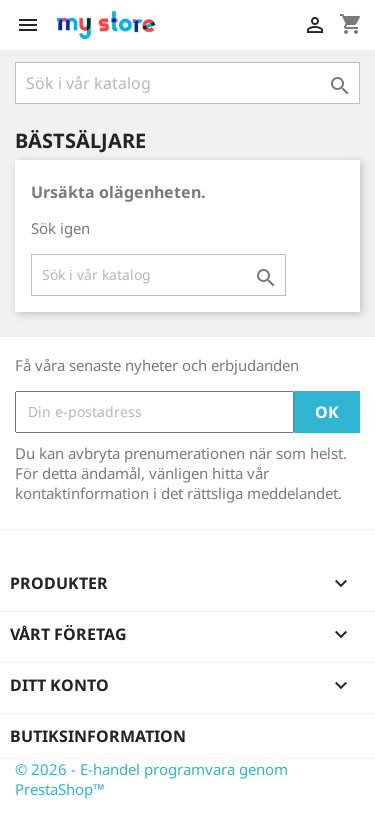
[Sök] (187, 83)
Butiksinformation (98, 736)
